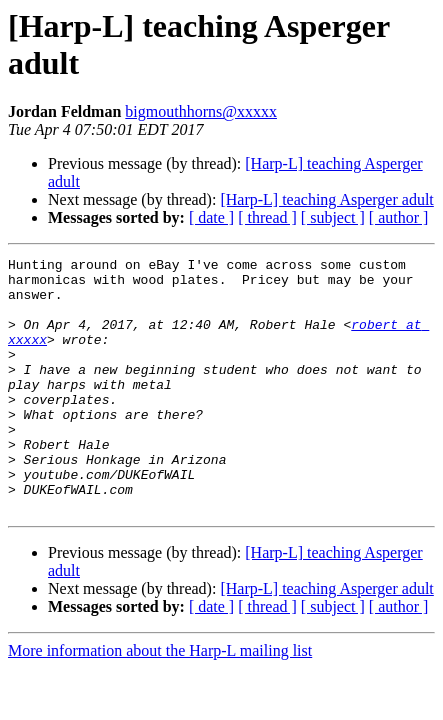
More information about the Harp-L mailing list (160, 701)
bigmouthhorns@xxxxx (201, 111)
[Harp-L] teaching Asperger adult (326, 199)
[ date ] (211, 217)
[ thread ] (267, 217)
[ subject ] (333, 217)
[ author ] (399, 217)
